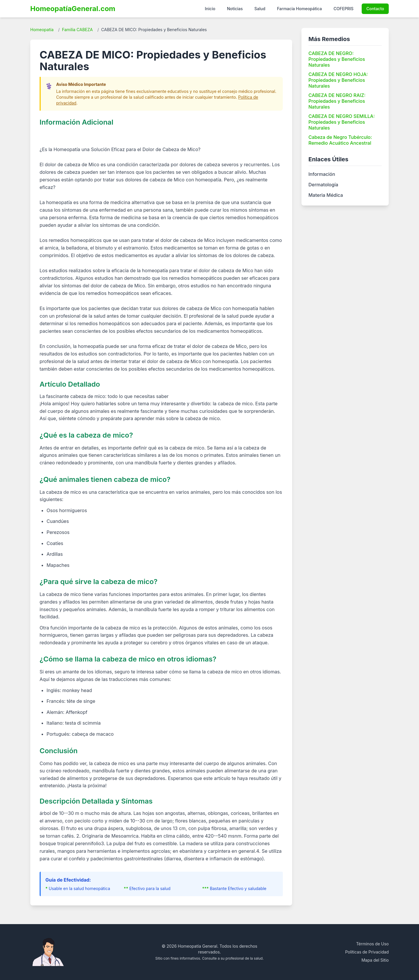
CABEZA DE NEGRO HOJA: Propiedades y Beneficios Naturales (338, 80)
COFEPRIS (343, 9)
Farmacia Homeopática (299, 9)
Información (322, 174)
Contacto (375, 9)
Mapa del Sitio (375, 960)
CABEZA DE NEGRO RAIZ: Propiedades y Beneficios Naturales (337, 101)
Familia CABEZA (77, 30)
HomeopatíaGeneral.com (73, 9)
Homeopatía (42, 30)
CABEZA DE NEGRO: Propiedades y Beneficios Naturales (337, 59)
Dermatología (323, 185)
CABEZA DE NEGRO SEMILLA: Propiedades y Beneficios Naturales (342, 122)
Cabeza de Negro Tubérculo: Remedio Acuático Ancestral (340, 140)
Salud (260, 9)
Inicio (210, 9)
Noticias (235, 9)
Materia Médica (326, 195)
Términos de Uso (372, 944)
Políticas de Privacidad (367, 952)
